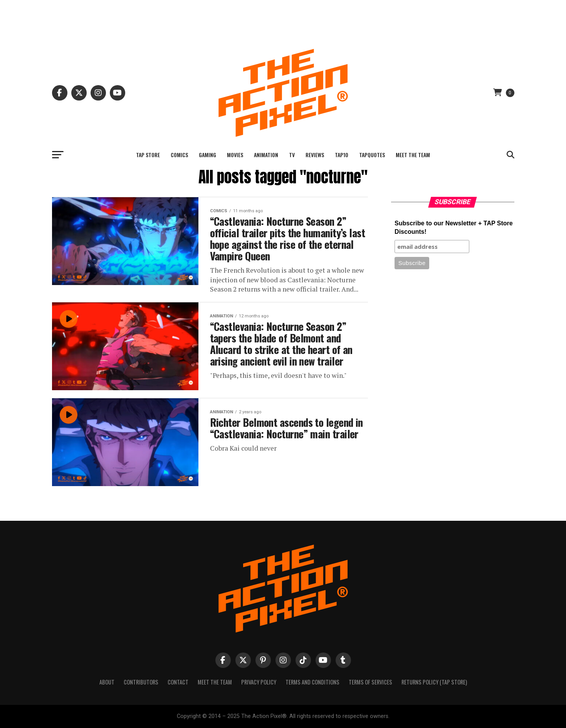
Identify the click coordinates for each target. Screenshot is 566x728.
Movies (235, 155)
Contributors (141, 682)
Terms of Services (370, 682)
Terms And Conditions (312, 682)
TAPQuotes (372, 155)
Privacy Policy (259, 682)
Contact (178, 682)
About (107, 682)
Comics (179, 155)
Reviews (315, 155)
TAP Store (148, 155)
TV (292, 155)
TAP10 (342, 155)
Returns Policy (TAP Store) (434, 682)
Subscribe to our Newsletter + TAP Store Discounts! (454, 227)
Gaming (207, 155)
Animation (266, 155)
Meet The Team (413, 155)
